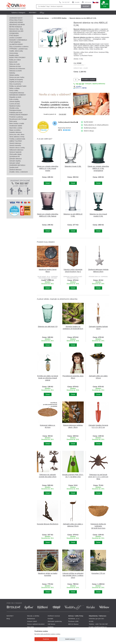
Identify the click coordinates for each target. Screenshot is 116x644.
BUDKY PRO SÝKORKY (17, 58)
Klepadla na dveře (15, 97)
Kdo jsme (30, 627)
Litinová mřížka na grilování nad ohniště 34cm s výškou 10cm (73, 575)
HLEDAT (86, 6)
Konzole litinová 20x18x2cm (48, 524)
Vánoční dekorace (15, 143)
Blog (8, 619)
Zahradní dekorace (16, 159)
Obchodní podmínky (55, 621)
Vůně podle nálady (15, 154)
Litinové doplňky (15, 102)
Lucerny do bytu (15, 104)
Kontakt (77, 2)
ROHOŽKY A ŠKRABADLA (18, 40)
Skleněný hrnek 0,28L (73, 166)
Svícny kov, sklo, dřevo (17, 134)
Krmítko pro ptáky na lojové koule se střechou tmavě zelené (48, 378)
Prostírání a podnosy (16, 117)
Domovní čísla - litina (16, 29)
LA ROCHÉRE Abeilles (59, 18)
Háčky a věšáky (14, 88)
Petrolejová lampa (15, 110)
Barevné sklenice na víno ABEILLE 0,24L (83, 18)
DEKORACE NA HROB (17, 25)
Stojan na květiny (15, 130)
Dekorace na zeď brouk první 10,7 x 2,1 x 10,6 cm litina (98, 477)
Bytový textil (13, 62)
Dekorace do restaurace (17, 69)
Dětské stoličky (14, 75)
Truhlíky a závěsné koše (17, 139)
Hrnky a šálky (14, 91)
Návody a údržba (33, 616)
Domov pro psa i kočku (17, 77)
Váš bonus (88, 2)
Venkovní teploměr (15, 152)
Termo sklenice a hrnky (17, 137)
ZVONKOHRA (14, 33)
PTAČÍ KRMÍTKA (15, 42)
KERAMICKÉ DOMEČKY (18, 95)
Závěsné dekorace (15, 170)
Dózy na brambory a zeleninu (19, 47)
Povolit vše (46, 639)
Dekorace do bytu (15, 66)
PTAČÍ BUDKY (14, 36)
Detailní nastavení (70, 639)
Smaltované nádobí (16, 126)
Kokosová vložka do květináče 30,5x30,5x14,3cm (98, 526)
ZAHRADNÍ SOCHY (16, 18)
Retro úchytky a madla (17, 123)
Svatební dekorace (15, 132)
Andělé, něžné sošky (16, 51)
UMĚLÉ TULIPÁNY (16, 141)
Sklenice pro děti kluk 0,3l (48, 327)
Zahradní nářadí (15, 163)
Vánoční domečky (15, 145)
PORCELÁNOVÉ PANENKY (19, 115)
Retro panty (13, 121)
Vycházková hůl (14, 156)
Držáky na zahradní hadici (18, 86)
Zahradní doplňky (15, 161)
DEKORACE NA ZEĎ (16, 31)
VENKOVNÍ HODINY (16, 22)
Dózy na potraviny (15, 84)
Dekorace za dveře (16, 71)
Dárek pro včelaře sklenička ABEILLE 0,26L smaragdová (98, 168)
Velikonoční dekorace (16, 150)
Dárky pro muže (15, 64)
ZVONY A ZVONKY (16, 38)
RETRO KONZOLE (16, 27)
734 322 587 (66, 2)
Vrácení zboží (32, 621)
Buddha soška (14, 55)
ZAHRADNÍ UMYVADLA (17, 165)
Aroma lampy (14, 53)
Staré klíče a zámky (16, 128)
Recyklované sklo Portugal (18, 119)
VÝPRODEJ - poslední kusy (18, 49)
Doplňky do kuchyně (16, 82)
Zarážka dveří (14, 167)
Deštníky (12, 73)
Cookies (51, 627)
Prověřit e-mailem (89, 80)
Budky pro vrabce (15, 60)
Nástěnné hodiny (15, 106)
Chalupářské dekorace (17, 93)
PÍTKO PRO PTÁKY (16, 20)
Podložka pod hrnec (16, 113)
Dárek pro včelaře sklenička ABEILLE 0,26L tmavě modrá (48, 168)
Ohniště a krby (14, 108)
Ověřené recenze (54, 616)
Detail (48, 183)
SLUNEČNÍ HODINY (16, 44)
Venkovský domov (43, 18)
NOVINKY (33, 13)
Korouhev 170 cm (98, 573)
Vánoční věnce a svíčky (17, 148)
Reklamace (31, 619)
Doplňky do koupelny (16, 80)
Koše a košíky (14, 99)
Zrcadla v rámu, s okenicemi (19, 172)
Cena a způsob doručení (36, 624)
